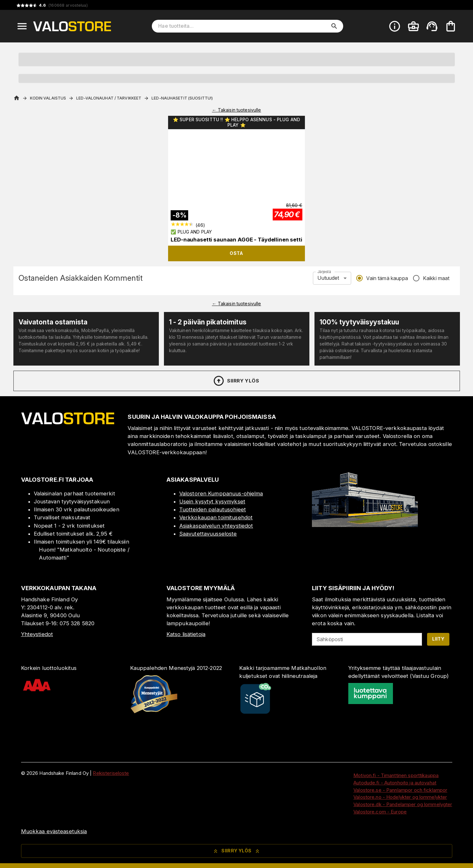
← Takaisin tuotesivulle (236, 110)
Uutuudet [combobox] (328, 278)
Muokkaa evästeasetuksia (54, 831)
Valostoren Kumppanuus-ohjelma (221, 493)
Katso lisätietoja (186, 634)
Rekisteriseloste (111, 773)
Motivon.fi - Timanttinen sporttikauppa (396, 775)
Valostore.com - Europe (380, 812)
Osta (236, 253)
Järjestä (324, 272)
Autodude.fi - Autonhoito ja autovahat (395, 783)
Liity (438, 639)
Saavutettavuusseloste (208, 534)
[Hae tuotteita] (243, 26)
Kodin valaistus (48, 98)
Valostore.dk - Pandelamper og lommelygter (403, 804)
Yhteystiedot (37, 634)
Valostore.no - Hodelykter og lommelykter (400, 797)
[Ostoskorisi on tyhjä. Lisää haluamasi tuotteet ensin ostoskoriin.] (451, 26)
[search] (334, 26)
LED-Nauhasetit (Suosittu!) (182, 98)
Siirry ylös (236, 381)
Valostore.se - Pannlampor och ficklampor (400, 790)
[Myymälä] (365, 525)
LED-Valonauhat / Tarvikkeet (109, 98)
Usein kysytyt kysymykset (212, 501)
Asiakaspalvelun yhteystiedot (216, 526)
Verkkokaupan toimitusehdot (216, 517)
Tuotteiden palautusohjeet (213, 509)
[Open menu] (22, 26)
